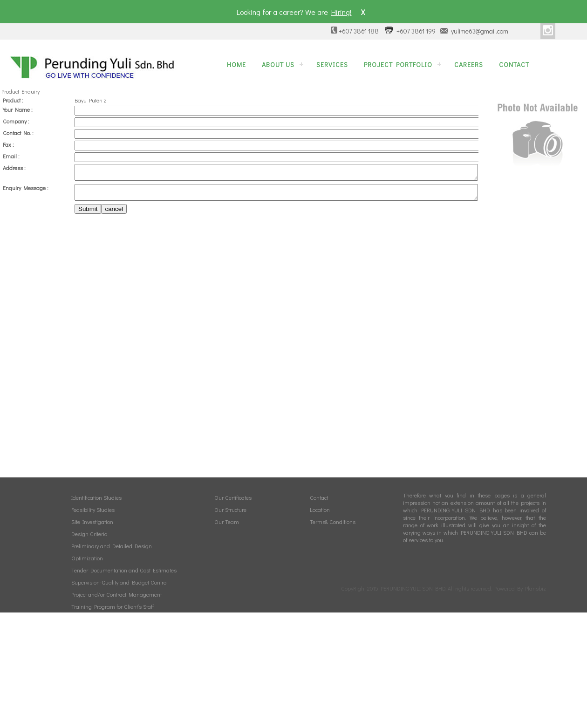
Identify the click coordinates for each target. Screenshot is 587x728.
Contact (514, 65)
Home (236, 65)
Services (332, 65)
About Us (278, 65)
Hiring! (341, 12)
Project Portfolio (398, 65)
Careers (469, 65)
